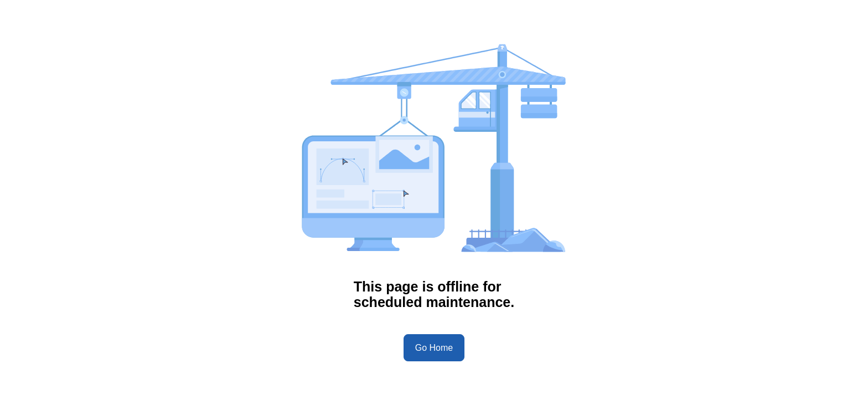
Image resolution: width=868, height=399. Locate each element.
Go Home (434, 348)
